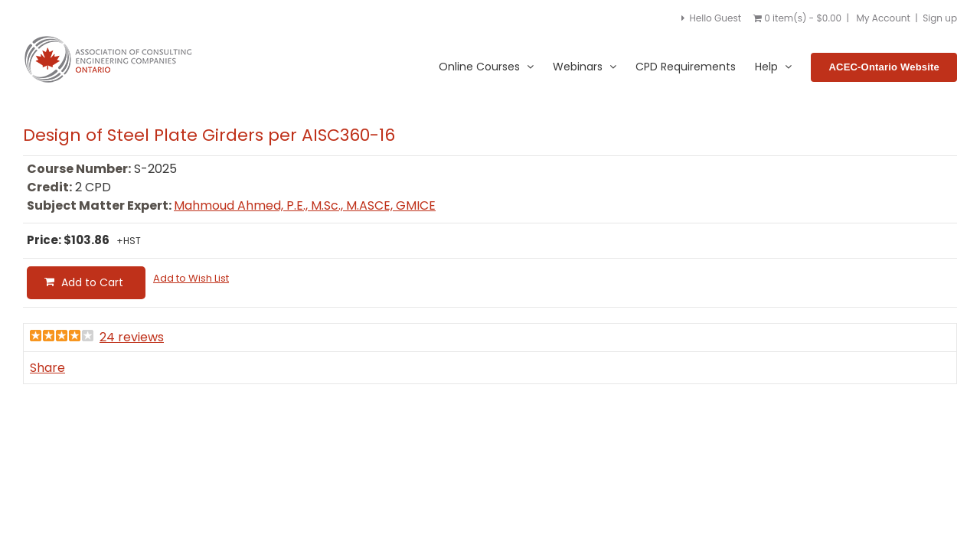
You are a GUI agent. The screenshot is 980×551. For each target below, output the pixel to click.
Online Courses (486, 67)
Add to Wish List (191, 278)
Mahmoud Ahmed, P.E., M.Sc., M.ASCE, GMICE (305, 205)
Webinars (585, 67)
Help (773, 67)
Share (47, 368)
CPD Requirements (686, 67)
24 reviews (132, 337)
